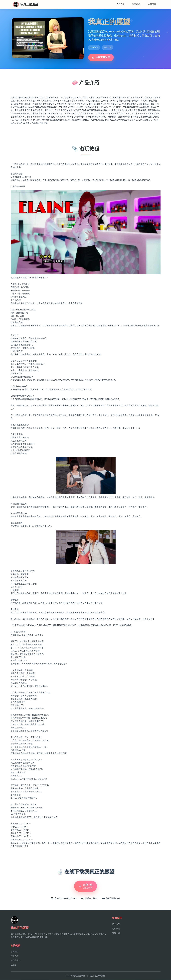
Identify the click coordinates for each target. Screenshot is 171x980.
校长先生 (15, 956)
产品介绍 (121, 4)
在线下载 (152, 4)
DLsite (13, 965)
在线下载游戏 (101, 57)
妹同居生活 (16, 961)
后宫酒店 (15, 952)
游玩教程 (136, 4)
